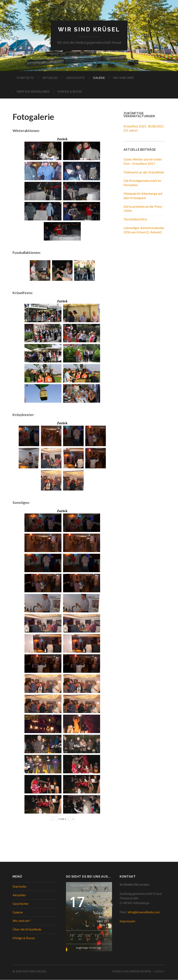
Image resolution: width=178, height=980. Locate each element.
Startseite (25, 78)
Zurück (62, 139)
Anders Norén (140, 971)
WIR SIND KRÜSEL (89, 29)
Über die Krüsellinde (33, 92)
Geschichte (76, 78)
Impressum (127, 921)
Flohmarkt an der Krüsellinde (144, 172)
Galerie (99, 78)
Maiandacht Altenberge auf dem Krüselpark (143, 196)
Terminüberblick (135, 219)
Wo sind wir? (124, 78)
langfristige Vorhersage (89, 948)
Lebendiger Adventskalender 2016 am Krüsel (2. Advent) (144, 230)
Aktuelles (50, 78)
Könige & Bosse (70, 92)
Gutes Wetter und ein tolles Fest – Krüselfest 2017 (143, 161)
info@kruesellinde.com (144, 912)
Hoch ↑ (160, 971)
